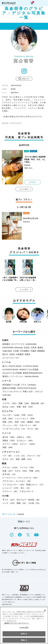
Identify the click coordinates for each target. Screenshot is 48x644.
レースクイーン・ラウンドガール (21, 478)
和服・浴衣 (25, 407)
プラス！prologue (28, 385)
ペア (8, 456)
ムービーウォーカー (11, 358)
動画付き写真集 (9, 388)
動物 (22, 503)
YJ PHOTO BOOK (30, 366)
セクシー (28, 444)
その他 (34, 503)
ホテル (9, 459)
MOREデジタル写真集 (29, 370)
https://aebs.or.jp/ (7, 604)
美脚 (8, 422)
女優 (8, 471)
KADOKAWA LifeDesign (13, 347)
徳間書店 (41, 351)
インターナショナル (14, 429)
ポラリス (39, 392)
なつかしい (25, 440)
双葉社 (28, 354)
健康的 (34, 422)
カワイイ (11, 444)
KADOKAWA (31, 344)
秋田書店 (6, 344)
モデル (22, 471)
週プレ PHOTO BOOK (12, 366)
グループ (34, 456)
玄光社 (27, 347)
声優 (35, 471)
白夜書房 (20, 354)
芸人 (26, 488)
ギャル (33, 429)
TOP (3, 514)
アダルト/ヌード (27, 491)
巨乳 (28, 415)
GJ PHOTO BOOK (10, 370)
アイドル (27, 467)
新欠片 (5, 354)
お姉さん (24, 437)
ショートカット (25, 418)
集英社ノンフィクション (13, 376)
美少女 (9, 437)
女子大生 (10, 474)
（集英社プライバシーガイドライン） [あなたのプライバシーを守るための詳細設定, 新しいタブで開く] (16, 623)
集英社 (40, 347)
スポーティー (29, 425)
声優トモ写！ (28, 392)
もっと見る (24, 189)
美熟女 (9, 440)
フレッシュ (10, 425)
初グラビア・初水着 (29, 500)
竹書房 (33, 351)
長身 (21, 422)
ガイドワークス (18, 344)
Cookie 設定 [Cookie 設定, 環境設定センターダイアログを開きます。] (24, 628)
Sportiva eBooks (32, 376)
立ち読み (32, 182)
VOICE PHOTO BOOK (27, 388)
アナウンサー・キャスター (17, 481)
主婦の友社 (7, 351)
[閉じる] (45, 610)
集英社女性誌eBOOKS (33, 373)
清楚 (8, 447)
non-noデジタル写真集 (12, 373)
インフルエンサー (14, 485)
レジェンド (11, 488)
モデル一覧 (11, 514)
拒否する (24, 634)
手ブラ (9, 500)
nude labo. (7, 395)
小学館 (16, 351)
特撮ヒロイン (35, 485)
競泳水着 (38, 403)
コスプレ (10, 403)
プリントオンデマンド (12, 392)
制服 (24, 403)
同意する (24, 640)
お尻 (8, 418)
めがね (9, 407)
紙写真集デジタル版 (11, 385)
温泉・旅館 (24, 459)
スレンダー (12, 415)
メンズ (9, 503)
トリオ (20, 456)
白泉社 (12, 354)
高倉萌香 (27, 165)
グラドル (11, 467)
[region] (24, 625)
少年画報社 (25, 351)
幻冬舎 (34, 347)
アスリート (10, 491)
